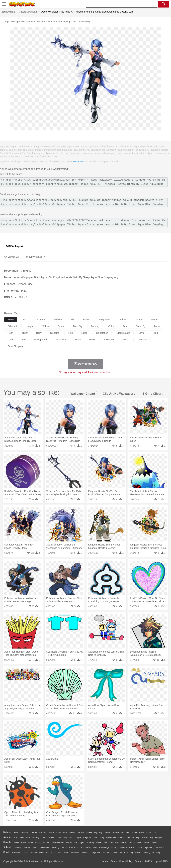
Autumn (25, 832)
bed (23, 340)
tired (155, 333)
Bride (30, 842)
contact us (78, 162)
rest (125, 326)
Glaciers (80, 832)
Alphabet (148, 847)
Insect (121, 837)
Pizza (122, 852)
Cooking (146, 852)
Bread (138, 852)
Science (123, 847)
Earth (59, 832)
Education (74, 847)
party (78, 340)
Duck (71, 837)
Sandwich (75, 852)
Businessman (58, 842)
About (105, 861)
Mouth (132, 842)
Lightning (98, 832)
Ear (76, 842)
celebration (102, 333)
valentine (109, 340)
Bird (28, 837)
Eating (130, 852)
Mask (16, 842)
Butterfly (36, 837)
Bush (142, 832)
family (38, 842)
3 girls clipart (153, 394)
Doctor (69, 842)
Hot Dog (156, 852)
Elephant (87, 837)
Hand (154, 842)
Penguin (159, 837)
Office (140, 847)
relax (84, 333)
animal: (8, 837)
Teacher (27, 847)
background (40, 340)
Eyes (82, 842)
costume (40, 320)
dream (61, 326)
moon (125, 340)
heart (11, 333)
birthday (95, 326)
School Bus (86, 847)
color (111, 326)
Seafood (85, 852)
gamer (155, 320)
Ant (16, 837)
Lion (128, 837)
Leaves (34, 832)
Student (18, 847)
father (124, 842)
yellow (45, 326)
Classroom (45, 847)
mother (46, 842)
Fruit (59, 852)
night (25, 333)
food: (7, 852)
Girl (111, 842)
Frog (102, 837)
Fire (65, 832)
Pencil (64, 847)
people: (8, 842)
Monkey (136, 837)
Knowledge (104, 847)
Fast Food (51, 852)
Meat (66, 852)
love (141, 333)
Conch (51, 832)
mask (157, 326)
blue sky (78, 326)
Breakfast (16, 852)
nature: (7, 832)
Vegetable (96, 852)
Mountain (125, 832)
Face (139, 842)
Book (35, 847)
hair (25, 320)
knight (30, 326)
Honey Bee (111, 837)
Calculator (159, 847)
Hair (106, 842)
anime (123, 320)
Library (114, 847)
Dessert (33, 852)
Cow (59, 837)
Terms (114, 861)
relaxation (61, 340)
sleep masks (123, 333)
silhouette (13, 326)
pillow (92, 340)
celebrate (142, 340)
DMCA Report (14, 246)
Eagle (78, 837)
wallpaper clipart (83, 394)
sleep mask (104, 320)
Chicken (51, 837)
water (11, 320)
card (10, 340)
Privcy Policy (126, 861)
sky (72, 320)
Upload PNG (161, 861)
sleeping (55, 333)
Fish (95, 837)
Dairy (25, 852)
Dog (65, 837)
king (70, 333)
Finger (146, 842)
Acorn (16, 832)
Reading (56, 847)
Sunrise (115, 832)
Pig (151, 837)
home (99, 842)
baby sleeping (15, 346)
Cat (43, 837)
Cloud (149, 832)
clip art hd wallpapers (119, 394)
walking (90, 842)
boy (117, 842)
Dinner (115, 852)
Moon (107, 832)
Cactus (42, 832)
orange (139, 320)
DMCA (148, 861)
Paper (132, 847)
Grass (89, 832)
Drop (156, 832)
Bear (22, 837)
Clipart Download (28, 12)
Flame (72, 832)
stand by (141, 326)
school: (8, 847)
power (87, 320)
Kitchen (106, 852)
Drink (42, 852)
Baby (23, 842)
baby (39, 333)
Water (134, 832)
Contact (139, 861)
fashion (58, 320)
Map (95, 847)
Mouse (144, 837)
